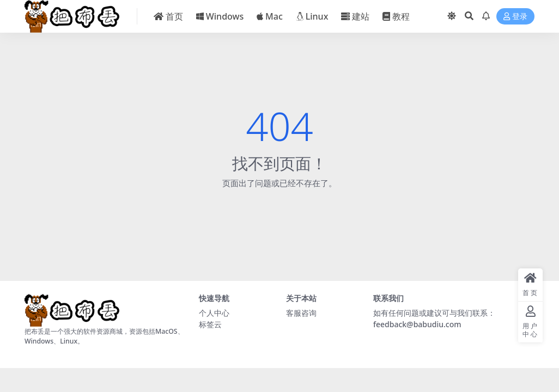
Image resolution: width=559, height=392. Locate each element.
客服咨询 (301, 313)
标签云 (210, 324)
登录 (515, 17)
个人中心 (214, 313)
